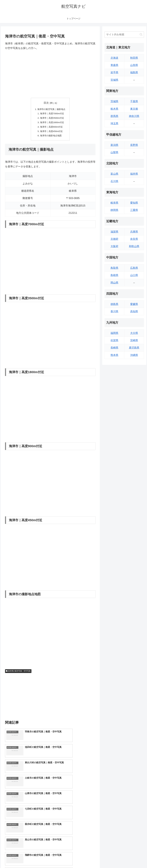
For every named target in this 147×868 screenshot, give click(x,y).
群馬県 (114, 116)
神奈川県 (134, 116)
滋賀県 (114, 232)
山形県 (134, 65)
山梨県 (114, 152)
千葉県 (134, 101)
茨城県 (114, 101)
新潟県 (114, 145)
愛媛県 (134, 304)
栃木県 (114, 109)
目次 (46, 103)
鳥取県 (114, 268)
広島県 (134, 268)
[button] (141, 34)
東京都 (134, 109)
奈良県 (134, 239)
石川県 (114, 181)
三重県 (134, 210)
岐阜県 (114, 203)
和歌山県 (134, 246)
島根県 (114, 275)
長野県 (134, 145)
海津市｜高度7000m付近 (52, 114)
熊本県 (114, 355)
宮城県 (114, 80)
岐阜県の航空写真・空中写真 (18, 673)
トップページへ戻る (112, 859)
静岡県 (114, 210)
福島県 (134, 72)
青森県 (114, 65)
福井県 (134, 174)
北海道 (114, 58)
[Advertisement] (50, 74)
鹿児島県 (134, 348)
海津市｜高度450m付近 (51, 132)
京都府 (114, 239)
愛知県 (134, 203)
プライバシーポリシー (134, 859)
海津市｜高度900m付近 (51, 128)
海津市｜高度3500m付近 (52, 119)
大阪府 (114, 246)
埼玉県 (114, 123)
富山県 (114, 174)
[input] (124, 35)
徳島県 (114, 304)
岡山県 (114, 283)
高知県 (134, 311)
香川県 (114, 311)
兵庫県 (134, 232)
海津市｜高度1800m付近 (52, 123)
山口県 (134, 275)
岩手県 (114, 72)
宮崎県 (134, 340)
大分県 (134, 333)
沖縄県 (134, 355)
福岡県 (114, 333)
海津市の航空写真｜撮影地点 (51, 109)
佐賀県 (114, 340)
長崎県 (114, 348)
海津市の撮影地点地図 (51, 137)
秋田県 (134, 58)
